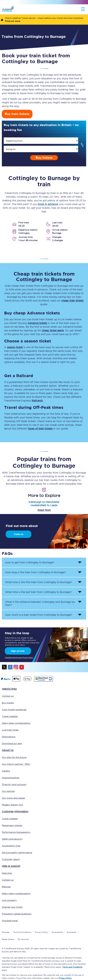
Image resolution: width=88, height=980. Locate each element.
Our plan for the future (14, 757)
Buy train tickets (17, 114)
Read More (44, 510)
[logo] (8, 9)
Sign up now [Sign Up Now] (18, 651)
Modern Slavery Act (12, 805)
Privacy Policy (41, 932)
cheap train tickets (72, 301)
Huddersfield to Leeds (44, 505)
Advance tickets (37, 323)
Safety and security (12, 839)
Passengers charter (12, 825)
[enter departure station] (41, 141)
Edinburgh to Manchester (44, 502)
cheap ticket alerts (53, 330)
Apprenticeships (11, 778)
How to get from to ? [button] (30, 562)
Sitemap (6, 932)
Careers (6, 771)
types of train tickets (40, 429)
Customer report (11, 859)
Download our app (12, 743)
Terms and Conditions (72, 967)
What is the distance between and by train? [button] (40, 603)
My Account (23, 939)
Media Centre (8, 939)
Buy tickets (44, 158)
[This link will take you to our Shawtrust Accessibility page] (43, 681)
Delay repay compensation (16, 723)
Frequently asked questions (17, 914)
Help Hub (7, 873)
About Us (8, 750)
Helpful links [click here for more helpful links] (9, 689)
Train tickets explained (14, 710)
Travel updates (10, 716)
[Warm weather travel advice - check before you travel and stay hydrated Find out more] (44, 20)
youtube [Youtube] (22, 667)
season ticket (15, 347)
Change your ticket (12, 907)
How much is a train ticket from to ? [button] (39, 615)
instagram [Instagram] (16, 667)
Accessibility (57, 932)
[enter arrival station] (41, 149)
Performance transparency (16, 832)
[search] (41, 141)
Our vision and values (13, 798)
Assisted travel (10, 921)
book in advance (48, 204)
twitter (4, 667)
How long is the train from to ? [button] (35, 572)
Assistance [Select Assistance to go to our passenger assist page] (72, 932)
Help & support (11, 866)
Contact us (8, 696)
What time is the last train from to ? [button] (38, 592)
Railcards (37, 401)
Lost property (9, 900)
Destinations (9, 737)
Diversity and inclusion (14, 784)
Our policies (8, 791)
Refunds (6, 887)
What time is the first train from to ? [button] (39, 582)
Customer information (15, 811)
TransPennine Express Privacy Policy (19, 658)
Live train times (10, 730)
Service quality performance (17, 852)
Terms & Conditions (22, 932)
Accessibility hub (11, 846)
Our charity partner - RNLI (16, 764)
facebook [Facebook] (10, 667)
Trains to (19, 534)
